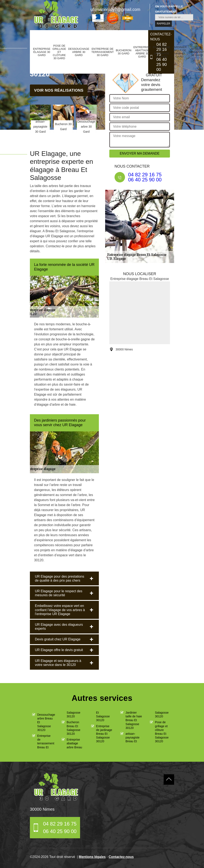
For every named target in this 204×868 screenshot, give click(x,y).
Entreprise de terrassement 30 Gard (103, 52)
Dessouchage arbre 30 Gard (79, 52)
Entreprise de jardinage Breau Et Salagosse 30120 (104, 734)
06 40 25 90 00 (162, 64)
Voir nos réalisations (59, 90)
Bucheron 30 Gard (124, 52)
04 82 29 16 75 (145, 175)
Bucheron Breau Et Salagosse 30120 (73, 728)
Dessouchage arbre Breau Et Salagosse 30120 (46, 722)
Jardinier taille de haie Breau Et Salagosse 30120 (134, 720)
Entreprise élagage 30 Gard (42, 52)
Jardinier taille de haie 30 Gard (179, 52)
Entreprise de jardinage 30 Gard (161, 52)
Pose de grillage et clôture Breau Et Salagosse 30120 (162, 732)
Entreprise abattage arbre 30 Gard (142, 52)
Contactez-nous (121, 857)
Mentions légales (92, 857)
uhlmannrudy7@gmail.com (115, 9)
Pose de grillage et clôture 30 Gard (59, 52)
